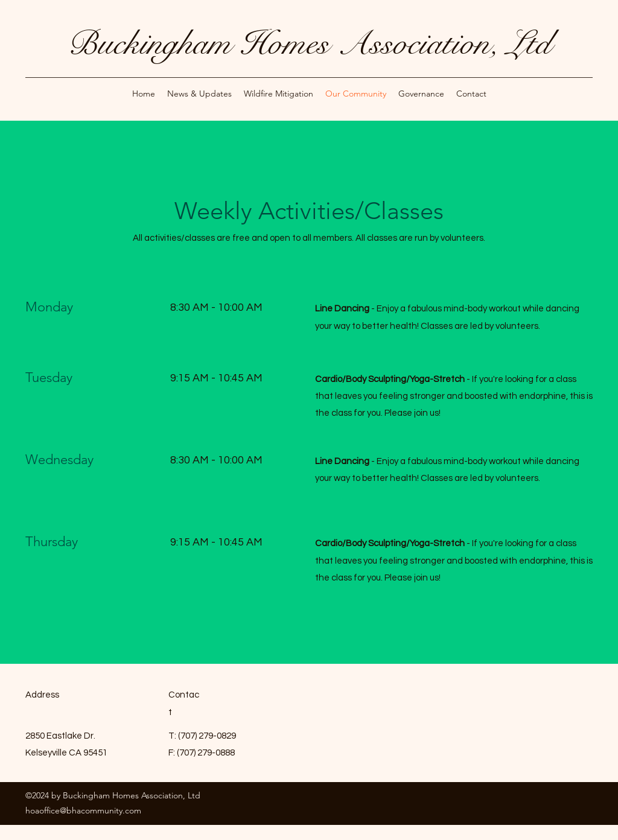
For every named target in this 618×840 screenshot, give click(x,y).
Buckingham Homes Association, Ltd (309, 43)
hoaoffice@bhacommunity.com (83, 810)
